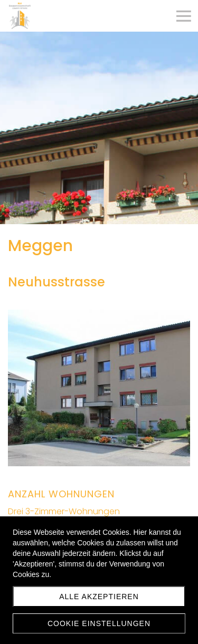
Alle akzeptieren (99, 597)
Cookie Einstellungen (99, 623)
